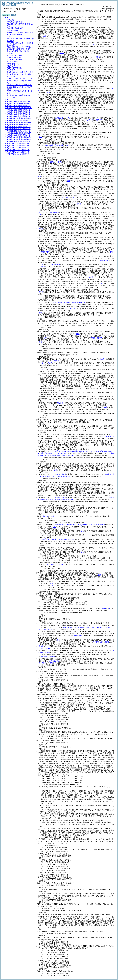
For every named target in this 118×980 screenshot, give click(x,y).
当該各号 (56, 361)
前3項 (41, 265)
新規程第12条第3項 (48, 657)
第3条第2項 (89, 120)
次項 (83, 388)
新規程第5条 (78, 636)
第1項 (94, 44)
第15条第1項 (55, 212)
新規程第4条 (97, 642)
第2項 (91, 277)
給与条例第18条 (61, 474)
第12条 (46, 516)
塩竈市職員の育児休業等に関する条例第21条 (58, 539)
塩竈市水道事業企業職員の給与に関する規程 (69, 302)
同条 (54, 527)
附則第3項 (43, 663)
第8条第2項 (45, 252)
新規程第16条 (54, 661)
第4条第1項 (59, 145)
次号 (43, 363)
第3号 (50, 363)
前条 (68, 118)
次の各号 (103, 359)
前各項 (98, 57)
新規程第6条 (46, 648)
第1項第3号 (51, 564)
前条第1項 (100, 120)
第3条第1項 (59, 118)
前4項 (41, 292)
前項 (44, 36)
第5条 (68, 145)
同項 (69, 181)
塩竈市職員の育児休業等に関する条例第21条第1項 (79, 525)
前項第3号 (62, 564)
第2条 (52, 162)
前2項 (41, 229)
